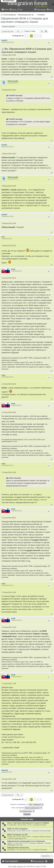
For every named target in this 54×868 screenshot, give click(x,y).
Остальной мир (45, 831)
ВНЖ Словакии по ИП (17, 835)
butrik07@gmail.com (16, 737)
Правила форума (8, 26)
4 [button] (37, 36)
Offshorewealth (13, 81)
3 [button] (34, 36)
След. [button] (41, 36)
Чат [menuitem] (21, 10)
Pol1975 (4, 41)
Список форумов (10, 15)
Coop (3, 375)
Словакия (41, 15)
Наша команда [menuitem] (38, 861)
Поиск (42, 31)
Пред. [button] (25, 36)
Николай (5, 770)
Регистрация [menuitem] (41, 10)
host (3, 237)
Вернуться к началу (52, 77)
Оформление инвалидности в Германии (26, 841)
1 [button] (28, 36)
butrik (13, 269)
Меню (6, 10)
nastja (9, 843)
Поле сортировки (27, 808)
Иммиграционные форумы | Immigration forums (27, 15)
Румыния (44, 850)
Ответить (7, 31)
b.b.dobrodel (12, 825)
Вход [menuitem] (51, 10)
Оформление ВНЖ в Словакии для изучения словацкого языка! (24, 20)
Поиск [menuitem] (14, 10)
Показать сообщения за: (27, 804)
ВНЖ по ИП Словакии (17, 829)
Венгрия (43, 825)
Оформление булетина (18, 848)
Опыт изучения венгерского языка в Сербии (28, 823)
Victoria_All (11, 831)
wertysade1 (11, 850)
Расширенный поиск (46, 31)
